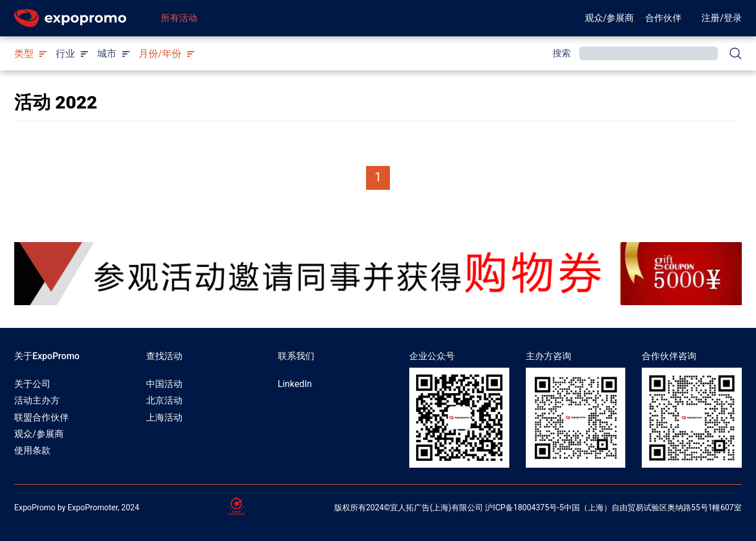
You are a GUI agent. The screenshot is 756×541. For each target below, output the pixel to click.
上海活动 (164, 417)
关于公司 (32, 384)
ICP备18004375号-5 (528, 507)
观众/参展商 (610, 18)
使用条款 (32, 450)
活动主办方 (37, 400)
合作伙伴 (663, 18)
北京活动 (164, 400)
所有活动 (179, 18)
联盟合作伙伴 (41, 417)
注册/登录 (722, 18)
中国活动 (164, 384)
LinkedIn (295, 384)
